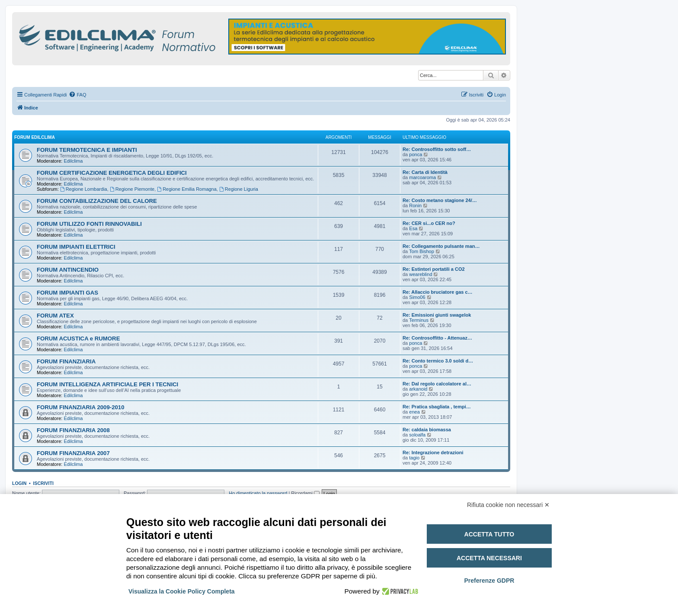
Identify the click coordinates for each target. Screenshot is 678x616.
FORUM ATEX (55, 316)
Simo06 (417, 297)
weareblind (421, 274)
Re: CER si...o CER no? (429, 223)
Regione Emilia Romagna (187, 189)
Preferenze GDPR (489, 581)
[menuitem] (77, 95)
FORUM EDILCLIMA (35, 137)
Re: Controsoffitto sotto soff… (437, 149)
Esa (413, 228)
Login (19, 483)
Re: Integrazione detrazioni (433, 452)
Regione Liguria (239, 189)
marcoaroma (422, 177)
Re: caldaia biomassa (427, 430)
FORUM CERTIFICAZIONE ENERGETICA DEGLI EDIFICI (112, 173)
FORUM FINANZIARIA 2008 (73, 430)
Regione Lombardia (84, 189)
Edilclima (73, 161)
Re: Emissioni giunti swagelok (437, 315)
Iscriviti (43, 483)
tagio (414, 458)
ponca (416, 154)
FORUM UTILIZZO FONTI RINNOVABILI (89, 224)
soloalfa (417, 435)
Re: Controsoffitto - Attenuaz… (437, 338)
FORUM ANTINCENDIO (68, 270)
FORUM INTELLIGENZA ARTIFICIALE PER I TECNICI (107, 384)
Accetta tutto (489, 534)
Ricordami (305, 493)
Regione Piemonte (132, 189)
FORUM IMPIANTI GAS (67, 293)
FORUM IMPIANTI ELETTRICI (76, 247)
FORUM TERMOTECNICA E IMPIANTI (87, 150)
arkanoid (418, 389)
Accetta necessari (489, 558)
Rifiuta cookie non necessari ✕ (508, 505)
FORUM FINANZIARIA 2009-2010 (81, 407)
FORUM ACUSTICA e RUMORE (78, 338)
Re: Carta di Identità (425, 172)
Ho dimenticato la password (258, 493)
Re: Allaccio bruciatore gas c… (438, 292)
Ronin (415, 205)
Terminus (419, 320)
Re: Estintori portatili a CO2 (434, 269)
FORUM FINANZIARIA (66, 361)
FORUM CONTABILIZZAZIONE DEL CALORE (97, 201)
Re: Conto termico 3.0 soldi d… (438, 361)
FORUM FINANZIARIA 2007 (73, 453)
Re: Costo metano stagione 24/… (440, 200)
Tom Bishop (421, 251)
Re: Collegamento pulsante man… (441, 246)
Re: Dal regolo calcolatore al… (437, 384)
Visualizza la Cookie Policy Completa (182, 591)
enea (414, 412)
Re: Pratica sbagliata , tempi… (437, 407)
